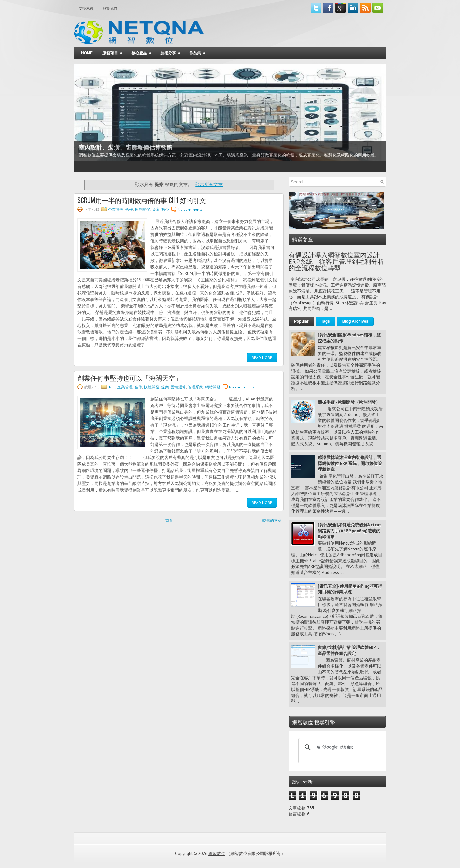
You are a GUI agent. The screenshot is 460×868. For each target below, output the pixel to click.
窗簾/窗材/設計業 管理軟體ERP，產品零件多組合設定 (349, 651)
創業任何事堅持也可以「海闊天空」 (129, 378)
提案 (156, 209)
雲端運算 (178, 387)
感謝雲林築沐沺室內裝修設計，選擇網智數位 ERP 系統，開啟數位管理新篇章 (350, 463)
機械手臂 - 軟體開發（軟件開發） (349, 402)
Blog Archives (355, 321)
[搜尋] (343, 747)
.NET (112, 387)
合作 (129, 209)
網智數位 (217, 854)
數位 (165, 209)
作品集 (199, 51)
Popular (301, 321)
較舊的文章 (272, 520)
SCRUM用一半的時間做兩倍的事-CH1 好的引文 (142, 200)
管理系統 (196, 387)
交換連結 (86, 8)
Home (87, 53)
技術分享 (172, 51)
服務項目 (115, 51)
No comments (190, 209)
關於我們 (110, 8)
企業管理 (116, 209)
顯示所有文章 (209, 184)
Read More (262, 357)
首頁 (169, 520)
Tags (325, 321)
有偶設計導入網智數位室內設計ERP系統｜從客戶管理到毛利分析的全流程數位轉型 (336, 262)
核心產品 (143, 51)
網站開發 (213, 387)
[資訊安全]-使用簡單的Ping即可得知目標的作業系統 (350, 589)
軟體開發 (142, 209)
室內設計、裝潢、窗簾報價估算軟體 (126, 148)
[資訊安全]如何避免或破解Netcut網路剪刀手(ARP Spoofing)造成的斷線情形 (349, 531)
